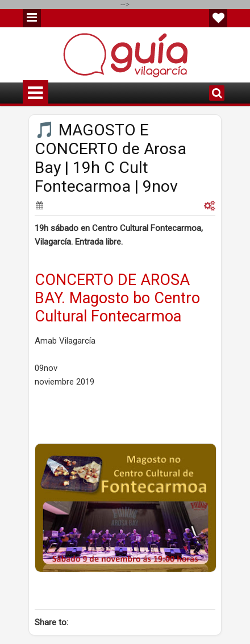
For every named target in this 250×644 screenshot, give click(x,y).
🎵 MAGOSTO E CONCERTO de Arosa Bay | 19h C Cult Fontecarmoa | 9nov (111, 158)
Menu (32, 18)
